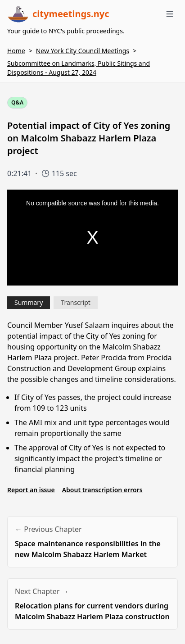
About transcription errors (102, 490)
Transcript (76, 302)
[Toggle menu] (170, 14)
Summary (29, 302)
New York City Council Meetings (83, 51)
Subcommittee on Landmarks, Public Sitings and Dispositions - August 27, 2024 (79, 68)
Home (16, 51)
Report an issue (31, 490)
